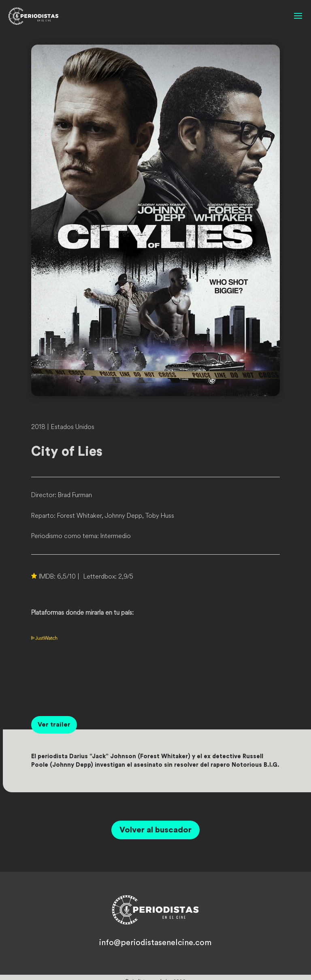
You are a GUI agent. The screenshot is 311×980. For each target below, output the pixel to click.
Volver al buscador (155, 830)
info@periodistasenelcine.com (155, 943)
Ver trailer (54, 725)
